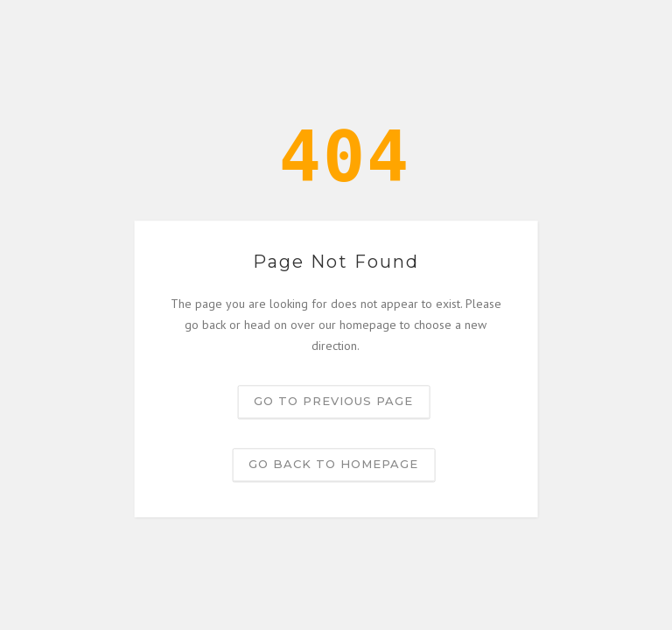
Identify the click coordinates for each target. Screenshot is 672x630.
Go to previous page (333, 402)
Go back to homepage (333, 465)
